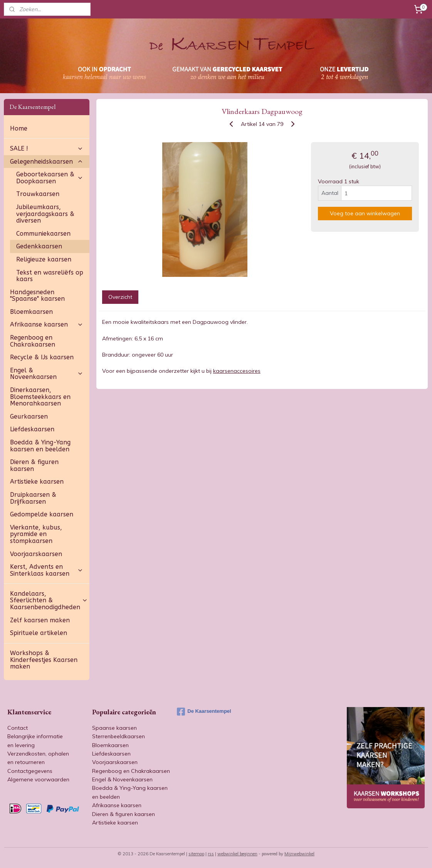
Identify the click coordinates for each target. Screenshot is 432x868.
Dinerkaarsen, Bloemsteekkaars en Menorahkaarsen (40, 397)
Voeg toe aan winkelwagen (365, 213)
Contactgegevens (30, 771)
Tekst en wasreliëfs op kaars (50, 276)
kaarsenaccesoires (237, 371)
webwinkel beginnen (237, 854)
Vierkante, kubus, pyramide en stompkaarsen (36, 534)
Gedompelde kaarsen (42, 514)
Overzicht (120, 297)
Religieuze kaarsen (44, 259)
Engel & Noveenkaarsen (47, 374)
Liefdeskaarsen (32, 429)
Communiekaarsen (43, 234)
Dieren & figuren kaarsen (34, 465)
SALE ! (47, 148)
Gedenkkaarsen (39, 246)
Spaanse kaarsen (114, 728)
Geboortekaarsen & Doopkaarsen (50, 178)
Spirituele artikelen (39, 633)
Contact (18, 728)
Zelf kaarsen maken (40, 620)
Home (19, 128)
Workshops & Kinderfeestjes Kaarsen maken (44, 660)
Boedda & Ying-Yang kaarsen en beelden (40, 446)
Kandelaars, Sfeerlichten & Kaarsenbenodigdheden (49, 600)
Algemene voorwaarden (38, 779)
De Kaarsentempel (204, 712)
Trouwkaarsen (38, 194)
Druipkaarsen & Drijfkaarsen (33, 498)
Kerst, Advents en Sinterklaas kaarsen (47, 570)
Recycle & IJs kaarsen (42, 357)
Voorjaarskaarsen (36, 554)
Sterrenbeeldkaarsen (119, 736)
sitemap (196, 854)
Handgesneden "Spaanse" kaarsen (37, 296)
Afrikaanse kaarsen (47, 324)
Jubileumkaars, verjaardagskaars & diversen (45, 214)
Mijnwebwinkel (299, 854)
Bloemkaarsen (31, 312)
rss (211, 854)
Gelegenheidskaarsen (47, 162)
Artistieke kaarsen (37, 482)
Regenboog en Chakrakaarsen (33, 341)
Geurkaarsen (29, 416)
